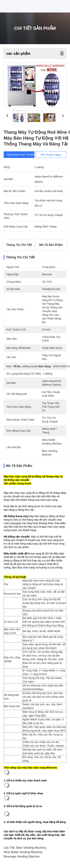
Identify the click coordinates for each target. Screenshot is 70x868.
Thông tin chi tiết (19, 245)
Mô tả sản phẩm (51, 245)
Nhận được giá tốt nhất (21, 155)
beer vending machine (31, 848)
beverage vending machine (22, 857)
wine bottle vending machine (23, 852)
